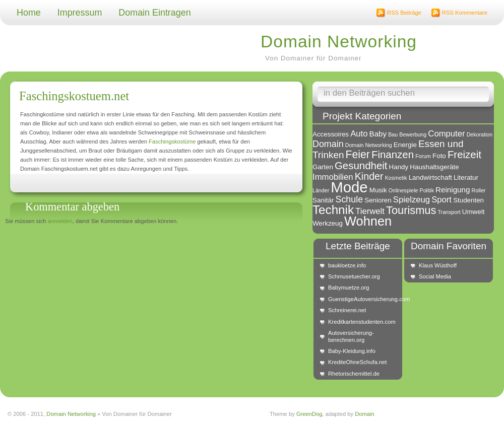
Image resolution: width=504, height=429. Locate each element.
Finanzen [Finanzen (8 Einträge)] (393, 154)
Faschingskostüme (172, 141)
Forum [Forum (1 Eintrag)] (423, 156)
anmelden (60, 221)
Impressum (80, 13)
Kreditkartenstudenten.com (362, 322)
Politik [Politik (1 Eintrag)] (427, 190)
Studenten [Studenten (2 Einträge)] (468, 200)
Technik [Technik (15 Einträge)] (333, 210)
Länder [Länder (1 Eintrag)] (321, 190)
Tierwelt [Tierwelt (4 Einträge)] (370, 211)
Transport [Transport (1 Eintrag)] (449, 212)
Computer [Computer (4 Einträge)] (446, 134)
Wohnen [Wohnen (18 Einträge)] (368, 221)
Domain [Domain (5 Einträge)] (328, 144)
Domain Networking (339, 42)
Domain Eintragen (154, 13)
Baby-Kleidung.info (352, 351)
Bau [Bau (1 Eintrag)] (393, 134)
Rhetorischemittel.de (354, 374)
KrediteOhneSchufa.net (357, 362)
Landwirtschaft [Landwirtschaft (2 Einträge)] (430, 177)
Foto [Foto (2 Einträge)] (439, 156)
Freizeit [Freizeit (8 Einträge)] (464, 154)
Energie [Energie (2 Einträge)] (405, 145)
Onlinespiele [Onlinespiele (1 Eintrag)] (403, 190)
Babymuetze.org (349, 288)
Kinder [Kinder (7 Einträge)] (369, 176)
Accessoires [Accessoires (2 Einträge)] (331, 134)
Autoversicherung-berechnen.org (351, 336)
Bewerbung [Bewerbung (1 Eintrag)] (413, 134)
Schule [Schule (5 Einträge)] (349, 199)
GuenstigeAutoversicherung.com (363, 299)
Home (29, 13)
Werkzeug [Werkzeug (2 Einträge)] (328, 223)
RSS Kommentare (465, 13)
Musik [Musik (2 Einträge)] (378, 190)
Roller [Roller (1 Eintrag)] (479, 190)
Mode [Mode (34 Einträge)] (349, 187)
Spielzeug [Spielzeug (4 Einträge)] (412, 200)
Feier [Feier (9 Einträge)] (358, 154)
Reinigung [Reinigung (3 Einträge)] (453, 190)
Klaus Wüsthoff (438, 265)
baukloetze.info (347, 265)
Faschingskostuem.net (74, 96)
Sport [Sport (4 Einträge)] (442, 200)
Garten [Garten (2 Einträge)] (323, 167)
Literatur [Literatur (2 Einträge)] (466, 177)
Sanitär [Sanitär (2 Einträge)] (323, 200)
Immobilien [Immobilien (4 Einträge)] (333, 177)
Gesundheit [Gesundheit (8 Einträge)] (361, 165)
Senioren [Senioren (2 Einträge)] (378, 200)
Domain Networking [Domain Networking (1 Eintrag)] (369, 145)
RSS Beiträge (404, 13)
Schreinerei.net (347, 310)
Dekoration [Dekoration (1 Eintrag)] (480, 134)
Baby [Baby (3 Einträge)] (378, 134)
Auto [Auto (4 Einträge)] (359, 134)
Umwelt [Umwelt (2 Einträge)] (474, 212)
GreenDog (309, 414)
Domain (365, 414)
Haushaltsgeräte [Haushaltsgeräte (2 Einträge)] (434, 167)
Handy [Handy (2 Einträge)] (399, 167)
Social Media (435, 276)
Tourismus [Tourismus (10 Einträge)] (411, 210)
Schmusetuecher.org (354, 276)
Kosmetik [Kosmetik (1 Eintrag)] (396, 178)
